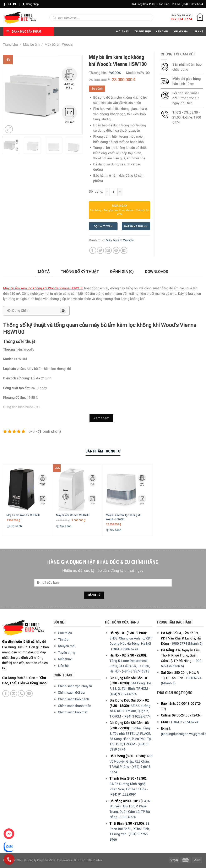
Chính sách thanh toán (75, 706)
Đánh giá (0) (122, 272)
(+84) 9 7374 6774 (123, 694)
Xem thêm (101, 418)
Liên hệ (63, 666)
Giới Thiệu (123, 31)
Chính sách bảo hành (74, 699)
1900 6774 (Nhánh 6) (187, 644)
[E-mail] (9, 4)
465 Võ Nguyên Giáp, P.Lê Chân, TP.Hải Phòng (131, 761)
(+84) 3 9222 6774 (192, 4)
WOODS (115, 73)
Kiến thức (162, 31)
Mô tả (44, 272)
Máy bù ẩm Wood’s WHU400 (73, 515)
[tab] (44, 272)
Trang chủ (10, 45)
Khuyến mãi (67, 646)
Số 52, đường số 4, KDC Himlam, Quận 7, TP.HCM (130, 711)
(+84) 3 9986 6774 (125, 649)
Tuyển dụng (67, 653)
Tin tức (63, 640)
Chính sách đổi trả (71, 693)
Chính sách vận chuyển (75, 686)
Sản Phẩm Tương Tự (103, 451)
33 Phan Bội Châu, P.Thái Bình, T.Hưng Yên (130, 829)
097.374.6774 (181, 19)
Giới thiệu (65, 633)
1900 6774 (128, 817)
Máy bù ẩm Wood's (59, 45)
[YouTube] (15, 4)
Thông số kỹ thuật (80, 272)
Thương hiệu (143, 31)
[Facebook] (5, 4)
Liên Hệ (198, 31)
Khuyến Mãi (181, 31)
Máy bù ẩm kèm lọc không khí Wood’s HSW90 (124, 517)
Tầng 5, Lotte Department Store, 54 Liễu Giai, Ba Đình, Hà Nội (130, 666)
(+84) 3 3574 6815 (135, 671)
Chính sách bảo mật (73, 712)
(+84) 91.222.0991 (123, 794)
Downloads (157, 272)
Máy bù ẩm (31, 45)
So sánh (97, 89)
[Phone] (9, 859)
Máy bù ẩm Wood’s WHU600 (23, 515)
